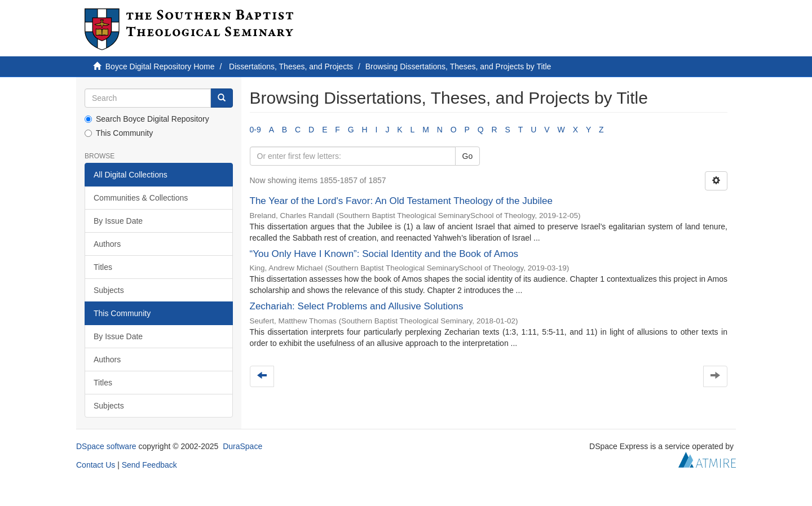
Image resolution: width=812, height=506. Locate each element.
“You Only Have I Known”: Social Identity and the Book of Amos (384, 254)
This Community (119, 133)
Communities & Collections (141, 198)
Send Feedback (149, 465)
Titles (103, 267)
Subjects (109, 290)
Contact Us (96, 465)
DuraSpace (242, 446)
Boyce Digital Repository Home (160, 66)
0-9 (255, 130)
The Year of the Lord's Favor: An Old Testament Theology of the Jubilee (401, 201)
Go (468, 156)
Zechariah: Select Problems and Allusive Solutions (357, 306)
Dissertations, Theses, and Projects (291, 66)
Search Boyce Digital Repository (147, 119)
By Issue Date (118, 221)
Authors (107, 244)
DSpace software (106, 446)
